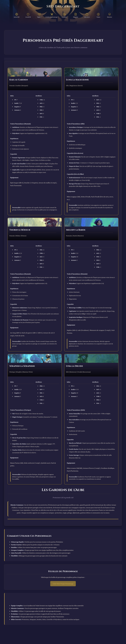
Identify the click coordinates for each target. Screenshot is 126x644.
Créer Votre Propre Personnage (63, 584)
